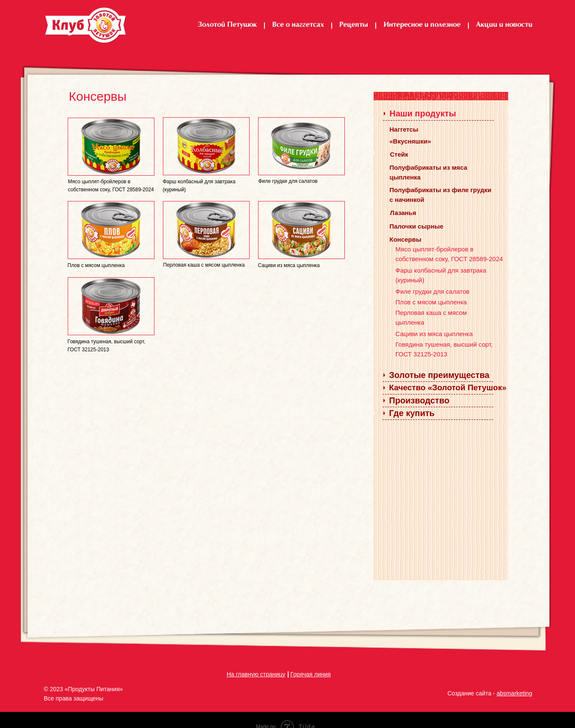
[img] (111, 147)
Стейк (399, 154)
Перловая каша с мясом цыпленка (204, 265)
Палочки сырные (417, 226)
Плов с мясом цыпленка (431, 302)
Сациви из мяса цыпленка (434, 334)
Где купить (412, 413)
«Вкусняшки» (410, 141)
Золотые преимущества (439, 375)
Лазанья (403, 213)
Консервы (406, 239)
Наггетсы (404, 129)
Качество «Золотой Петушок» (448, 387)
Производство (420, 400)
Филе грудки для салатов (433, 291)
